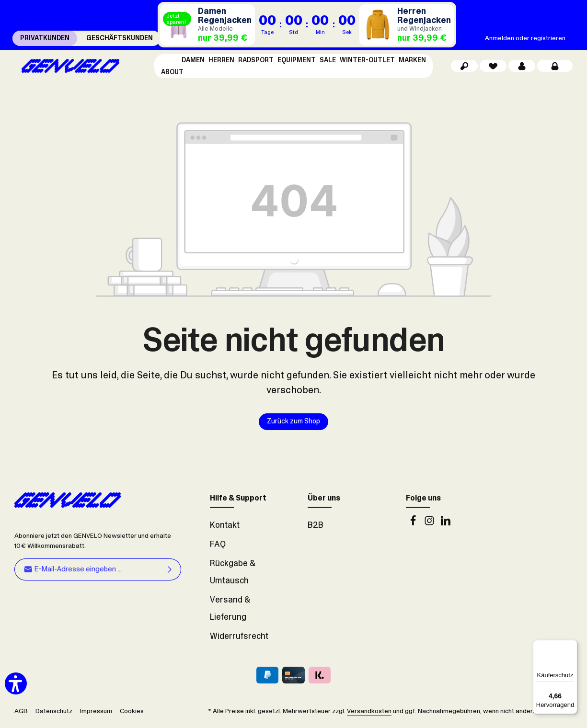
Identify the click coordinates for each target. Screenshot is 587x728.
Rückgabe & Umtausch (233, 575)
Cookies (132, 714)
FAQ (218, 547)
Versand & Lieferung (230, 611)
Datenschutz (54, 714)
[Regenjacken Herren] (407, 25)
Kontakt (225, 528)
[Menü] (572, 646)
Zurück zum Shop (293, 424)
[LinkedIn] (446, 526)
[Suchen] (464, 67)
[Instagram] (430, 526)
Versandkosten (369, 714)
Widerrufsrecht (239, 639)
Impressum (96, 714)
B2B (316, 528)
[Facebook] (414, 526)
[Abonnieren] (170, 573)
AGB (21, 714)
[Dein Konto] (522, 67)
